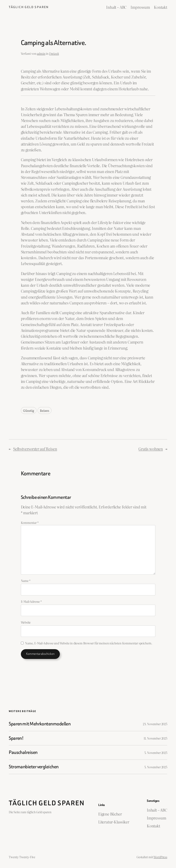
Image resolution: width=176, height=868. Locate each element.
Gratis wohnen (151, 449)
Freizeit (54, 53)
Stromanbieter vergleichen (34, 767)
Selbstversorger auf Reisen (35, 449)
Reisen (45, 410)
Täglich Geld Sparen (29, 7)
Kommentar (30, 522)
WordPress (160, 857)
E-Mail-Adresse (31, 601)
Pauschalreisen (23, 752)
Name (26, 581)
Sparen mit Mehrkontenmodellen (40, 724)
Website (26, 622)
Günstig (29, 410)
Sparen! (16, 738)
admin (41, 53)
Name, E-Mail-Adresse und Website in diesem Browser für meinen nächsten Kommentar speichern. (89, 643)
